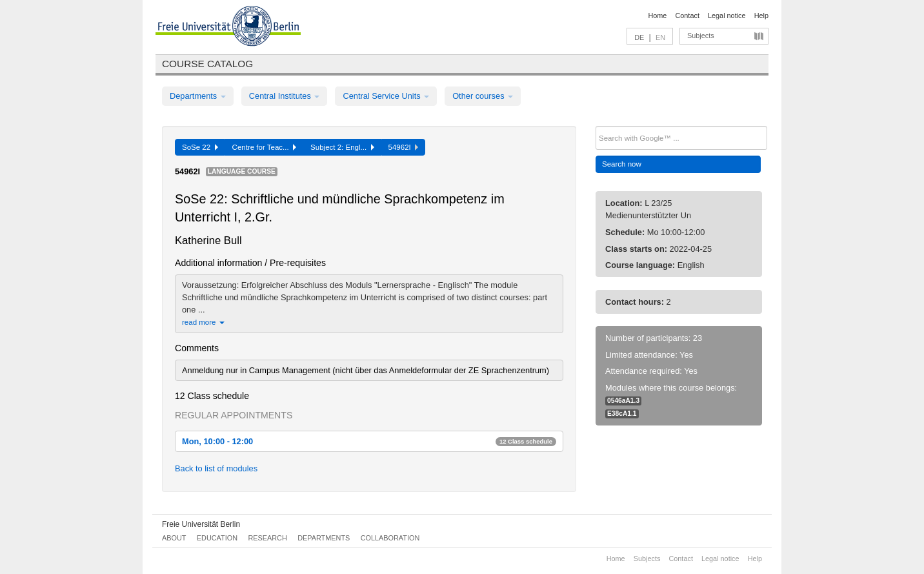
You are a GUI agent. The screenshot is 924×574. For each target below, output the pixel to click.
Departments (198, 96)
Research (267, 538)
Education (217, 538)
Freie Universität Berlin (201, 524)
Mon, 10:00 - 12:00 (369, 441)
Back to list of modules (216, 468)
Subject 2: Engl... (342, 147)
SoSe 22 (200, 147)
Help (761, 15)
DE (639, 37)
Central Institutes (285, 96)
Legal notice (727, 15)
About (174, 538)
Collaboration (390, 538)
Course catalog (207, 64)
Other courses (483, 96)
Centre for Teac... (265, 147)
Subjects (701, 36)
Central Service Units (386, 96)
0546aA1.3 (623, 401)
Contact (687, 15)
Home (657, 15)
